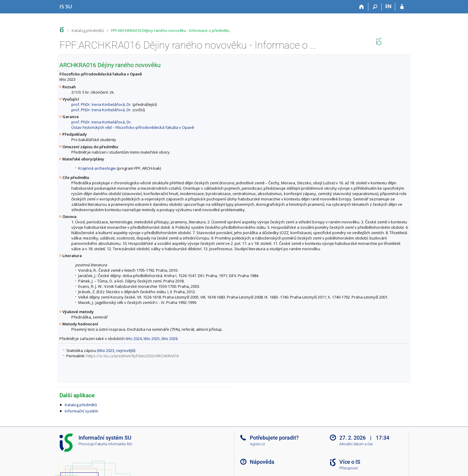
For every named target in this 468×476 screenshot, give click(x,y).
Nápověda (262, 462)
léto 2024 (134, 339)
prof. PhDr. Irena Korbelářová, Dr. (101, 104)
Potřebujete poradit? (274, 438)
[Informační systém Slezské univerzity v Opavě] (66, 6)
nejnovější (125, 350)
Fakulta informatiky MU (114, 444)
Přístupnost (349, 468)
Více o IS (350, 462)
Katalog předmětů (88, 30)
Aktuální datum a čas (356, 444)
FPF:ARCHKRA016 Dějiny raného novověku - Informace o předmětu (170, 30)
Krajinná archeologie (97, 168)
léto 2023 (106, 350)
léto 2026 (170, 339)
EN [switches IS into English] (388, 6)
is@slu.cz (257, 444)
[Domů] (362, 7)
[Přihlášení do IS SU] (402, 7)
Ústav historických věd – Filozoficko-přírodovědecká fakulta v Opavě (133, 127)
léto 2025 (152, 339)
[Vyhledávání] (375, 7)
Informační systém (81, 411)
